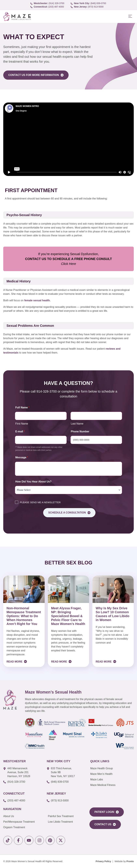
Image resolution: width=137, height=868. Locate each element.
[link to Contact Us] (105, 824)
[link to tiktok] (8, 840)
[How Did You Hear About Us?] (68, 490)
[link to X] (61, 840)
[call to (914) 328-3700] (48, 3)
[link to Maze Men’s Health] (111, 768)
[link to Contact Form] (36, 75)
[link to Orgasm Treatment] (26, 827)
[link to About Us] (26, 816)
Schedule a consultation (69, 513)
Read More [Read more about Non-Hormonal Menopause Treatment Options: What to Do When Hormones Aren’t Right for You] (15, 662)
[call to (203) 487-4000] (48, 7)
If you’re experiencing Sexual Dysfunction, (68, 259)
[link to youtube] (29, 840)
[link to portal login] (107, 812)
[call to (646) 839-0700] (89, 3)
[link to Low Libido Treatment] (66, 822)
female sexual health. (37, 300)
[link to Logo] (17, 17)
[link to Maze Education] (111, 785)
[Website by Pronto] (124, 861)
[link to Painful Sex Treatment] (66, 816)
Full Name (22, 407)
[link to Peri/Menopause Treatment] (26, 822)
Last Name (77, 424)
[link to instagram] (40, 840)
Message (22, 457)
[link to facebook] (18, 840)
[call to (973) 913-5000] (89, 7)
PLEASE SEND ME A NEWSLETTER (40, 502)
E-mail (20, 431)
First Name (22, 424)
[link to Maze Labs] (111, 780)
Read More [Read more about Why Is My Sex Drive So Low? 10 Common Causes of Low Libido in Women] (104, 662)
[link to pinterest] (50, 840)
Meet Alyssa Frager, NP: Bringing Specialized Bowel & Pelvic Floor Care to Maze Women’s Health (68, 616)
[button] (130, 16)
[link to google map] (23, 772)
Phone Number (80, 431)
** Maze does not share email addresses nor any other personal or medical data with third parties (39, 449)
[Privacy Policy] (103, 861)
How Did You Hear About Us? (33, 482)
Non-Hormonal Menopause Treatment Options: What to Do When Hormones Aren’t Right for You (24, 616)
